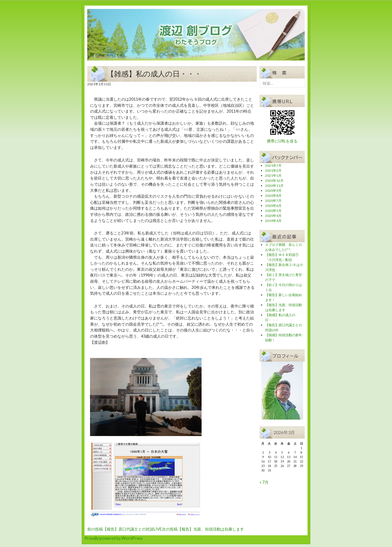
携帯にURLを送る (282, 141)
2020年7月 (273, 201)
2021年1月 (273, 176)
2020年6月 (273, 206)
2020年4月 (273, 216)
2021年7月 (273, 165)
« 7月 (264, 482)
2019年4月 (273, 221)
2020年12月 (274, 181)
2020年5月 (273, 211)
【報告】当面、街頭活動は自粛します (203, 529)
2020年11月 (274, 186)
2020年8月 (273, 196)
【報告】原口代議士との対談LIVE (125, 529)
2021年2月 (273, 170)
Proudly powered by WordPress (114, 538)
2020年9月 (273, 191)
